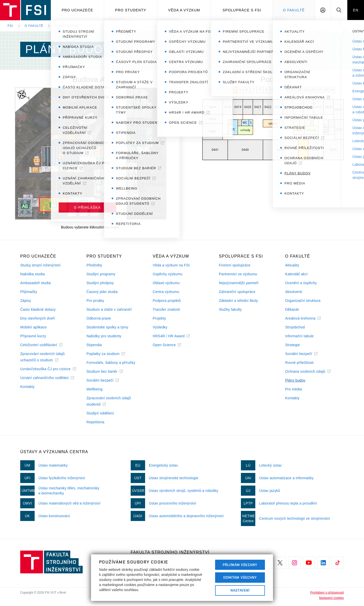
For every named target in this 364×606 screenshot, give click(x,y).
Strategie (293, 345)
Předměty (94, 265)
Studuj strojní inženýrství (40, 265)
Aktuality (292, 265)
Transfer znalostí (166, 309)
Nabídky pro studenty (104, 336)
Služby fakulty (230, 309)
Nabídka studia (32, 274)
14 (299, 90)
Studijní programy (101, 274)
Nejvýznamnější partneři (239, 283)
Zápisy (26, 301)
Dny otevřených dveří (38, 318)
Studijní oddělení (100, 413)
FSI (10, 26)
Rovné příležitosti (299, 363)
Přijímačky (29, 292)
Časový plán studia (102, 292)
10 (273, 90)
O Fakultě (294, 10)
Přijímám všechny (240, 565)
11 (280, 90)
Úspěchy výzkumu (168, 274)
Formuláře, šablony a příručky (111, 363)
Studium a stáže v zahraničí (109, 309)
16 (312, 90)
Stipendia (94, 345)
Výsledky (160, 327)
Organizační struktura (303, 301)
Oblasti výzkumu (166, 283)
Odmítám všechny (240, 577)
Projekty (159, 318)
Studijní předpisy (100, 283)
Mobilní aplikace (33, 327)
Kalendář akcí (296, 274)
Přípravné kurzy (33, 336)
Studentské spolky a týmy (107, 327)
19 (332, 90)
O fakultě (34, 26)
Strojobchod (295, 327)
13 (293, 90)
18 (326, 90)
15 (306, 90)
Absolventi (294, 292)
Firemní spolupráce (235, 265)
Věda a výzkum (184, 10)
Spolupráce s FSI (242, 10)
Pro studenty (131, 10)
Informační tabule (299, 336)
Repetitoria (95, 422)
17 (319, 90)
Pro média (293, 389)
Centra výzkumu (166, 292)
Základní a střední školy (238, 301)
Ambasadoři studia (36, 283)
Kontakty (27, 387)
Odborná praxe (99, 318)
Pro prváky (95, 301)
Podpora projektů (167, 301)
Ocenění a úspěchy (301, 283)
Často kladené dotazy (38, 309)
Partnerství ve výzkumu (238, 274)
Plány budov (67, 26)
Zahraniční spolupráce (237, 292)
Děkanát (292, 309)
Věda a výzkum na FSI (171, 265)
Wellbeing (95, 389)
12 (286, 90)
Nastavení (240, 590)
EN (356, 10)
